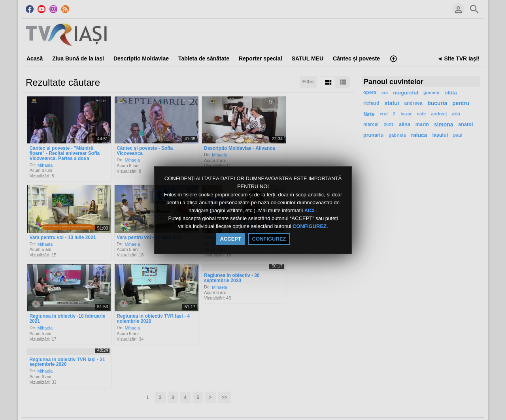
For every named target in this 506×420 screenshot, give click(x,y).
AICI (310, 210)
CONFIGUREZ (310, 227)
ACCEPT (230, 239)
